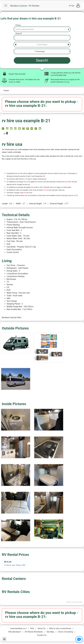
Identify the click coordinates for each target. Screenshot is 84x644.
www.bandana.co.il (18, 628)
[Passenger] (42, 51)
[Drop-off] (42, 38)
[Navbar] (6, 6)
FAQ (32, 628)
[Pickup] (42, 29)
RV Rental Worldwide (34, 632)
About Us (42, 628)
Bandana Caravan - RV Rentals (25, 6)
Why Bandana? (15, 632)
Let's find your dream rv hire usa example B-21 (31, 19)
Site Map (50, 632)
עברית (72, 6)
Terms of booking (65, 632)
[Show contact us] (79, 639)
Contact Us (42, 635)
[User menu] (78, 6)
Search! (42, 60)
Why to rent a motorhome (60, 628)
